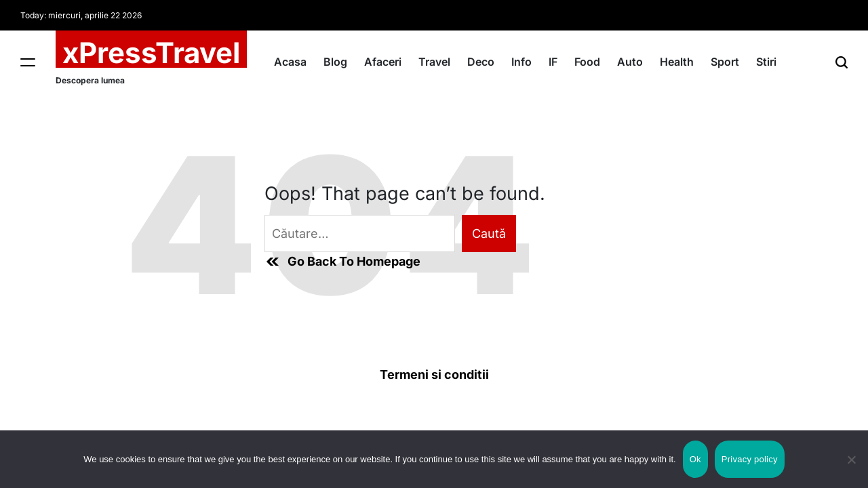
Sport (725, 62)
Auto (630, 62)
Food (587, 62)
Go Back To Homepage (342, 262)
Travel (434, 62)
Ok (695, 459)
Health (677, 62)
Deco (481, 62)
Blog (335, 62)
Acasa (290, 62)
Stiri (766, 62)
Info (521, 62)
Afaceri (383, 62)
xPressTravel (151, 53)
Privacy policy (750, 459)
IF (553, 62)
